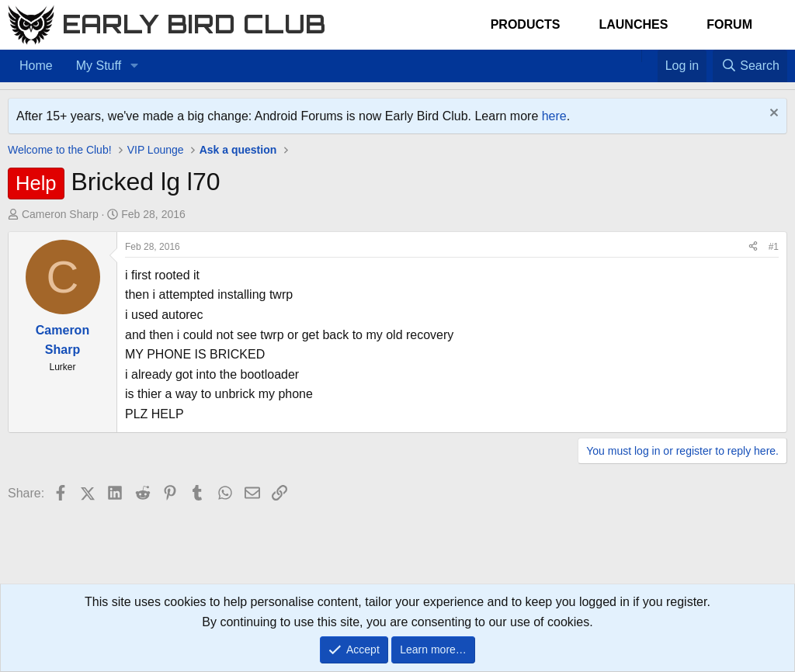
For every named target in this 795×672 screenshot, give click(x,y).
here (554, 116)
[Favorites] (649, 56)
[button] (134, 66)
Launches (633, 24)
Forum (729, 24)
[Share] (753, 247)
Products (526, 24)
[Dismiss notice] (772, 114)
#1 (774, 247)
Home (36, 66)
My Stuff (99, 66)
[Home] (634, 56)
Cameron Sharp (60, 214)
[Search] (750, 66)
